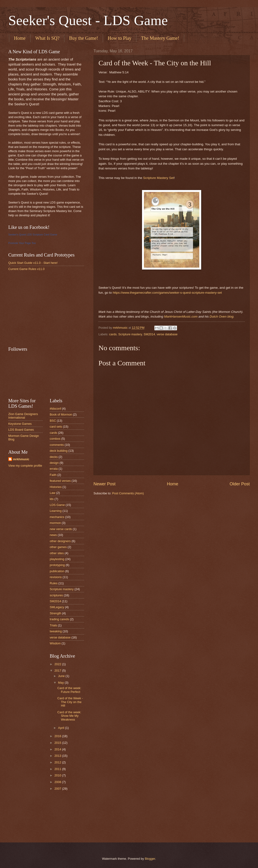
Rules (54, 583)
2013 (58, 756)
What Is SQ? (47, 38)
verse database (167, 334)
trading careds (59, 619)
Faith (53, 475)
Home (20, 38)
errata (54, 469)
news (53, 535)
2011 (58, 769)
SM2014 (149, 334)
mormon (55, 523)
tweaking (56, 631)
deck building (59, 451)
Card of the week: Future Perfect (69, 690)
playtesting (57, 559)
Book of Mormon (61, 414)
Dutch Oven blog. (222, 317)
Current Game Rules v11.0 (26, 269)
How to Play (120, 38)
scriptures (56, 595)
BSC (53, 421)
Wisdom (55, 643)
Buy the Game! (84, 38)
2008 (58, 782)
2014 (58, 749)
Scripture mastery (130, 334)
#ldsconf (55, 409)
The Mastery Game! (160, 38)
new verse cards (61, 529)
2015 (58, 743)
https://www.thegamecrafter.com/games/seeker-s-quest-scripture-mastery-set (167, 293)
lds (52, 499)
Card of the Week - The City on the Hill (70, 702)
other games (58, 547)
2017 (58, 671)
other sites (57, 553)
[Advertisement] (44, 308)
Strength (56, 613)
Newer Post (105, 484)
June (62, 676)
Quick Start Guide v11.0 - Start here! (33, 263)
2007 (58, 789)
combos (55, 439)
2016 (58, 736)
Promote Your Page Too (22, 243)
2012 (58, 762)
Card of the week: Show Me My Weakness (69, 716)
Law (53, 493)
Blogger (150, 859)
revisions (56, 577)
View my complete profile (25, 466)
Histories (56, 487)
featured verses (60, 481)
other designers (60, 541)
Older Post (240, 484)
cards (113, 334)
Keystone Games (20, 424)
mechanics (57, 517)
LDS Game (57, 505)
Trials (53, 625)
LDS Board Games (21, 430)
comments (57, 445)
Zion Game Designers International (23, 416)
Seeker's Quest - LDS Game (88, 20)
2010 (58, 775)
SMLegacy (57, 607)
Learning (56, 511)
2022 (58, 664)
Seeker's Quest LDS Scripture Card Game (33, 235)
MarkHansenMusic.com (181, 317)
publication (57, 571)
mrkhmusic (21, 459)
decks (54, 457)
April (61, 728)
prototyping (57, 565)
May (61, 683)
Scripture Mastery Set (159, 178)
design (54, 463)
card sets (56, 427)
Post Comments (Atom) (128, 493)
